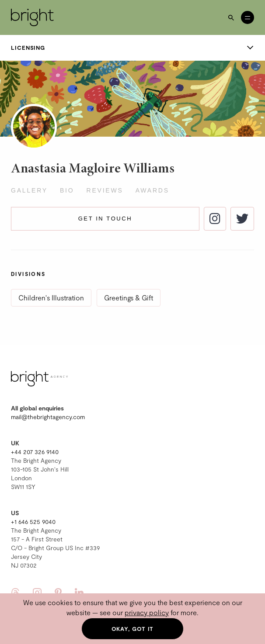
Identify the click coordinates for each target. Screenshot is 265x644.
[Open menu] (248, 17)
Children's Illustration (51, 298)
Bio (67, 190)
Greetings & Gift (129, 298)
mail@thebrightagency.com (48, 417)
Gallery (29, 190)
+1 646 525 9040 (33, 522)
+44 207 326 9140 (35, 452)
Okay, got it (133, 629)
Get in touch (105, 219)
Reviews (105, 190)
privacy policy (147, 612)
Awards (152, 190)
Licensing (132, 48)
